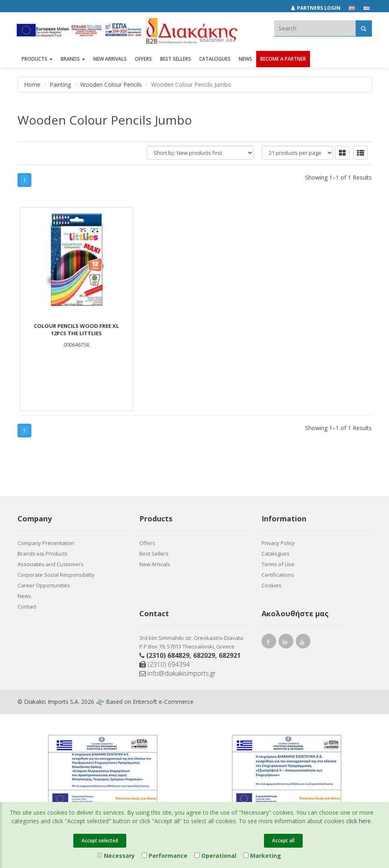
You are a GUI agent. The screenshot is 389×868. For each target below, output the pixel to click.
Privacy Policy (278, 543)
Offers (147, 543)
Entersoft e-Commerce (163, 702)
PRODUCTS (37, 60)
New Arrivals (155, 564)
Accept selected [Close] (100, 841)
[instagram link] (286, 643)
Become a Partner (283, 60)
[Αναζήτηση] (364, 28)
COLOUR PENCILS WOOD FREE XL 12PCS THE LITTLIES (76, 330)
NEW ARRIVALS (110, 60)
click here (358, 821)
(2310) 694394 (165, 664)
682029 (204, 655)
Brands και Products (43, 554)
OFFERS (143, 60)
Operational (215, 856)
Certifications (278, 575)
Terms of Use (278, 564)
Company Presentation (46, 543)
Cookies (271, 585)
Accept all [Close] (283, 841)
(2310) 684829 (168, 655)
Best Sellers (176, 60)
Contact (27, 607)
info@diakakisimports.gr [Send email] (178, 673)
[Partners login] (320, 8)
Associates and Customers (51, 564)
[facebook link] (269, 643)
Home (32, 85)
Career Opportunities (44, 585)
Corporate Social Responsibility (56, 575)
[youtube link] (303, 643)
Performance (165, 856)
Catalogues (215, 60)
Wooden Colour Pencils (111, 85)
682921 (230, 655)
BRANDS (73, 60)
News (245, 60)
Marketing (262, 856)
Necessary (116, 856)
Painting (60, 85)
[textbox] (315, 28)
